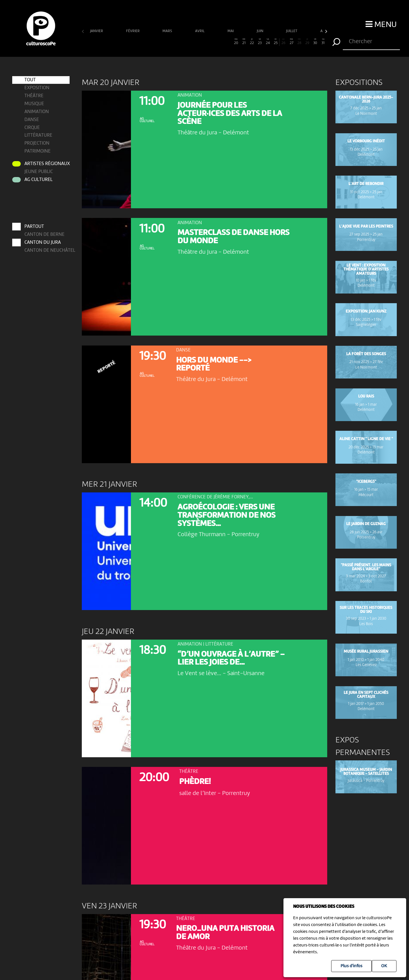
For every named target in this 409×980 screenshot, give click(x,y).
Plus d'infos (351, 966)
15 (197, 42)
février (133, 31)
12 (173, 42)
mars (168, 31)
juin (260, 31)
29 (307, 42)
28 (299, 42)
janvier (97, 31)
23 (260, 42)
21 (244, 42)
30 (315, 42)
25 (276, 42)
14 (189, 42)
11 (165, 42)
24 (268, 42)
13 (181, 42)
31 (323, 42)
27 (291, 42)
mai (231, 31)
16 (204, 42)
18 (220, 42)
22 (252, 42)
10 (157, 42)
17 (212, 42)
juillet (292, 31)
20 (236, 42)
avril (200, 31)
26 (283, 42)
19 (228, 42)
